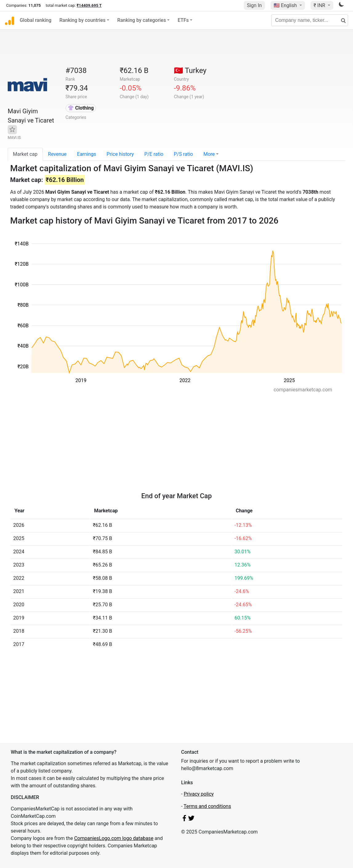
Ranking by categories (142, 20)
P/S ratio (183, 154)
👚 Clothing (81, 108)
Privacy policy (199, 794)
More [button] (209, 154)
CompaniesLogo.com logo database (114, 838)
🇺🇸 (286, 5)
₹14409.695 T (89, 5)
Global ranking (36, 20)
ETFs (183, 20)
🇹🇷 (190, 71)
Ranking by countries (82, 20)
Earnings (86, 154)
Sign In (254, 5)
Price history (120, 154)
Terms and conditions (207, 806)
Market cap (25, 154)
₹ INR (320, 5)
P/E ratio (154, 154)
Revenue (57, 154)
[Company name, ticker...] (310, 20)
